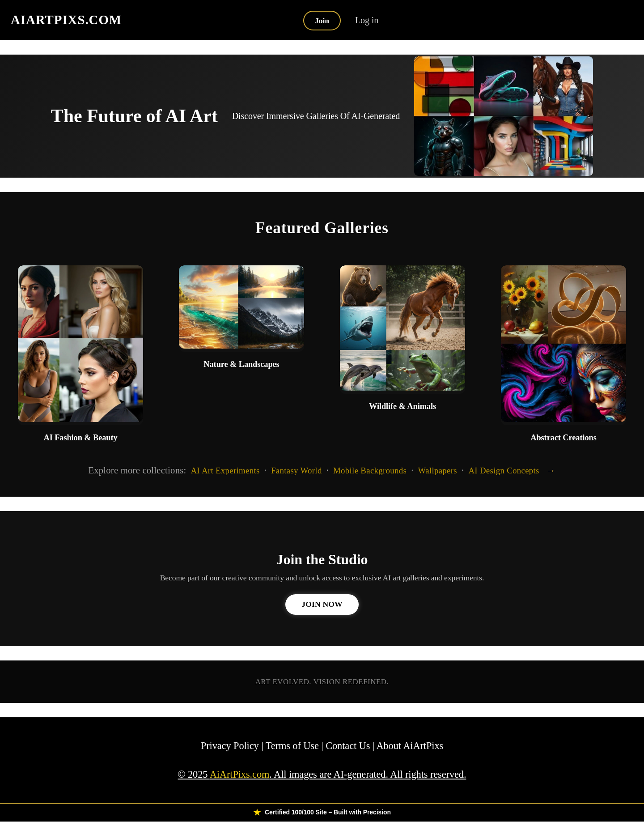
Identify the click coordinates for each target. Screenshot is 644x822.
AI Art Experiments (225, 470)
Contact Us (348, 746)
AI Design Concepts (504, 470)
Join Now (322, 605)
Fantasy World (297, 470)
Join (322, 20)
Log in (368, 20)
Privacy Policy (230, 746)
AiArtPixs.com (240, 775)
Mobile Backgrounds (370, 470)
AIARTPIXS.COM (66, 20)
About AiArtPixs (410, 746)
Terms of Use (292, 746)
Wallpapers (438, 470)
